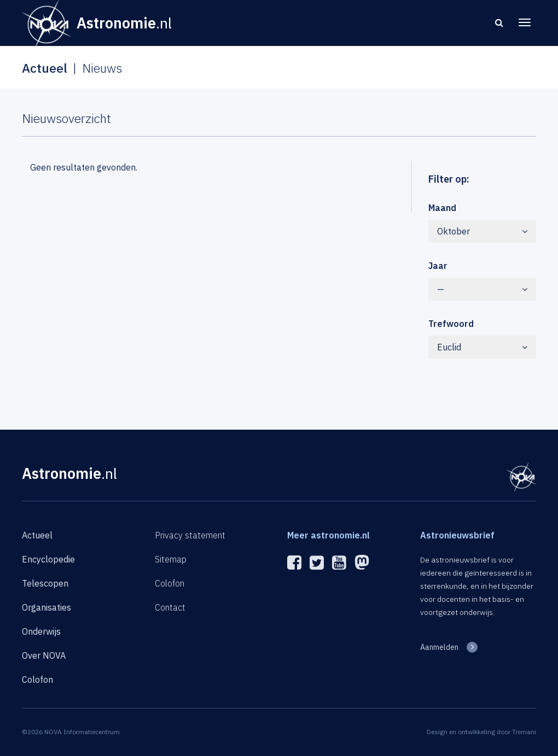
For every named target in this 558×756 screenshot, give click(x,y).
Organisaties (47, 607)
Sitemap (171, 559)
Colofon (37, 679)
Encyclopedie (48, 559)
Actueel (37, 535)
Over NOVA (44, 655)
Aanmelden (439, 647)
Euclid (483, 347)
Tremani (524, 732)
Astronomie (69, 473)
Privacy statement (190, 535)
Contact (170, 607)
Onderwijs (41, 631)
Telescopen (45, 583)
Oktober (483, 231)
